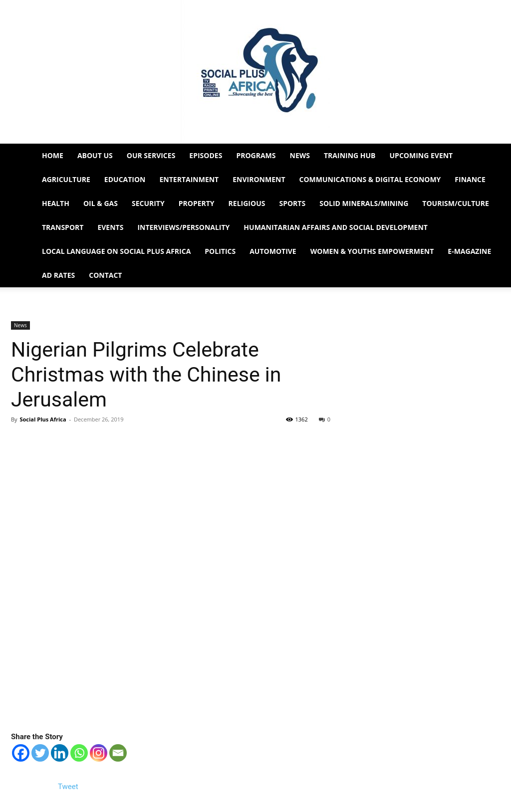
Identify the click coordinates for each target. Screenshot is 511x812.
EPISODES (206, 155)
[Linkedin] (60, 753)
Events (110, 227)
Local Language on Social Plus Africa (116, 251)
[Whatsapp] (79, 753)
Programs (256, 155)
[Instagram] (99, 753)
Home (53, 155)
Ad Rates (58, 275)
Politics (220, 251)
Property (197, 203)
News (300, 155)
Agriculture (66, 179)
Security (148, 203)
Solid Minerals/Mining (364, 203)
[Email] (118, 753)
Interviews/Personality (183, 227)
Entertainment (189, 179)
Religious (247, 203)
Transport (63, 227)
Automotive (273, 251)
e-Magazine (469, 251)
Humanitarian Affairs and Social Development (336, 227)
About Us (95, 155)
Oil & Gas (101, 203)
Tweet (68, 787)
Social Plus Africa (43, 419)
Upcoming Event (421, 155)
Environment (259, 179)
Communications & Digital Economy (370, 179)
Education (125, 179)
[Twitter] (40, 753)
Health (56, 203)
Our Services (151, 155)
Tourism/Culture (456, 203)
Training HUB (350, 155)
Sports (292, 203)
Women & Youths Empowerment (372, 251)
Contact (105, 275)
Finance (470, 179)
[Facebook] (21, 753)
